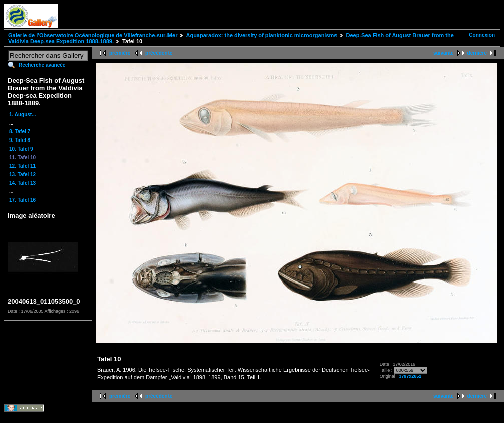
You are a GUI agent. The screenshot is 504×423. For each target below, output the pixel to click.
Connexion (482, 35)
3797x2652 (410, 376)
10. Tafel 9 (21, 149)
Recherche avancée (42, 65)
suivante (444, 53)
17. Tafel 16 (22, 200)
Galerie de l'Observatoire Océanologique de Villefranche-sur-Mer (93, 35)
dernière (477, 53)
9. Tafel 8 (20, 140)
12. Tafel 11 (22, 166)
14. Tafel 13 (22, 183)
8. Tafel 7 (20, 132)
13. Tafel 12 (22, 174)
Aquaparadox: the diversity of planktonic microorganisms (261, 35)
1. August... (23, 115)
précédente (159, 53)
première (120, 53)
